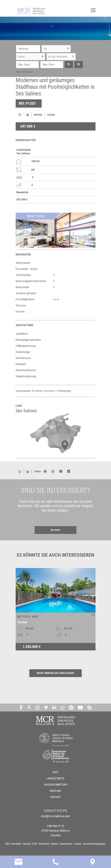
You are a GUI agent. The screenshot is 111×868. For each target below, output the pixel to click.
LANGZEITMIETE (55, 778)
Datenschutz (66, 844)
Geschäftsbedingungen (94, 844)
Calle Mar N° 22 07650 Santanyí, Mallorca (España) (55, 830)
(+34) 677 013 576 (55, 811)
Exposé (38, 115)
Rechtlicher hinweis (48, 844)
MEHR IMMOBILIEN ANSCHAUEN (55, 673)
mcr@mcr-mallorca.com (55, 816)
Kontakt (55, 530)
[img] (56, 230)
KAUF (55, 772)
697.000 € (28, 126)
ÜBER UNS (55, 791)
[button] (56, 49)
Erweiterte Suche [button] (24, 72)
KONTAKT (55, 797)
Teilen (51, 115)
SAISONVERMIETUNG (56, 784)
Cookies (77, 844)
